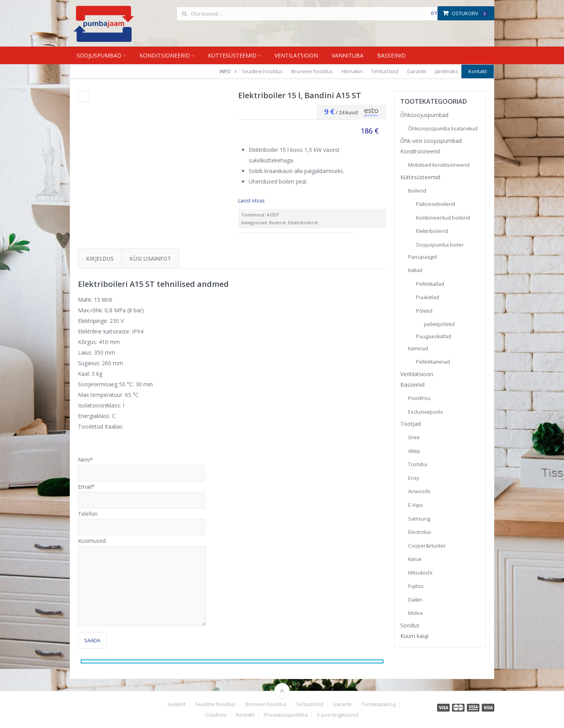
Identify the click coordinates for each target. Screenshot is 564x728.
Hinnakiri (352, 71)
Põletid (424, 311)
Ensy (414, 478)
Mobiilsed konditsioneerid (439, 165)
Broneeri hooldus (312, 71)
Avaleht (177, 704)
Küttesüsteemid (232, 55)
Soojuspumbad (99, 55)
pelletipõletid (439, 324)
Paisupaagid (422, 257)
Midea (415, 613)
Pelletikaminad (433, 362)
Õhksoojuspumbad (424, 115)
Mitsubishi (420, 573)
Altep (414, 451)
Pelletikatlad (430, 284)
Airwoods (419, 491)
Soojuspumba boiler (440, 245)
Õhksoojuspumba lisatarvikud (443, 129)
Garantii (417, 71)
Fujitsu (416, 586)
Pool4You (419, 398)
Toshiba (418, 464)
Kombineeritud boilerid (443, 218)
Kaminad (418, 349)
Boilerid (277, 223)
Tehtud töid (385, 71)
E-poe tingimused (338, 715)
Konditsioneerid (165, 55)
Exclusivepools (426, 412)
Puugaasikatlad (434, 336)
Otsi (436, 13)
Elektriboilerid (303, 223)
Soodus (410, 625)
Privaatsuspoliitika (286, 715)
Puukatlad (428, 297)
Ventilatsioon (296, 55)
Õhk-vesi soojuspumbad (431, 141)
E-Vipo (416, 505)
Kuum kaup (415, 636)
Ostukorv (465, 13)
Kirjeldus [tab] (100, 259)
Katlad (415, 270)
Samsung (419, 519)
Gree (414, 437)
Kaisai (415, 559)
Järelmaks (446, 71)
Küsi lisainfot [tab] (150, 259)
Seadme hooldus (262, 71)
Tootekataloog (378, 704)
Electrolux (420, 532)
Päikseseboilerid (436, 204)
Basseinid (391, 55)
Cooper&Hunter (427, 546)
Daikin (415, 600)
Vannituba (348, 55)
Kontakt (478, 71)
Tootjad (410, 424)
